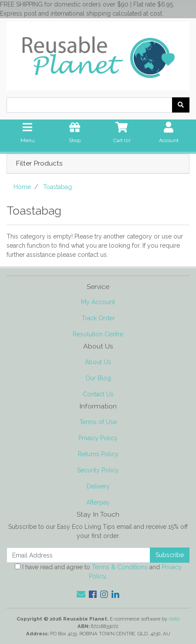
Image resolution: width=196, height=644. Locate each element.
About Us (98, 362)
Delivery (98, 486)
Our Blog (98, 378)
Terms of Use (98, 422)
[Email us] (81, 594)
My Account (98, 302)
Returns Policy (98, 454)
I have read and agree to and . (98, 572)
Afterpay (98, 502)
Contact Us (98, 394)
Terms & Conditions (120, 567)
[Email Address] (78, 555)
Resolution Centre (98, 334)
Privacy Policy (98, 438)
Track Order (98, 318)
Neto (174, 619)
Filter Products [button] (39, 163)
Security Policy (98, 470)
